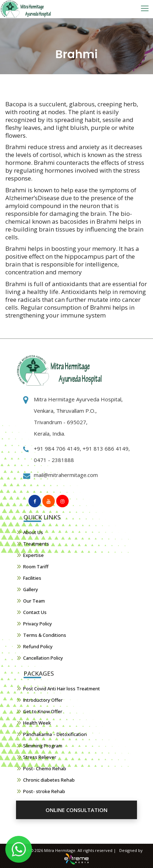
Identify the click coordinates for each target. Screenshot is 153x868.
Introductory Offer (43, 700)
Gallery (31, 589)
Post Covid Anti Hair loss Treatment (62, 689)
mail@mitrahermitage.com (66, 475)
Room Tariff (36, 567)
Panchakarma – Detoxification (55, 734)
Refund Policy (38, 646)
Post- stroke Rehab (44, 791)
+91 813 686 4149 (105, 448)
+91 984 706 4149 (57, 448)
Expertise (33, 555)
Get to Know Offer (43, 711)
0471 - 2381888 (54, 460)
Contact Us (35, 612)
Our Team (34, 601)
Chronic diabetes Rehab (49, 780)
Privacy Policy (38, 624)
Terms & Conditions (45, 635)
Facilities (32, 578)
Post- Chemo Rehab (45, 768)
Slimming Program (43, 746)
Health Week (37, 723)
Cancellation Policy (43, 658)
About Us (33, 532)
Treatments (36, 544)
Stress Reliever (40, 757)
